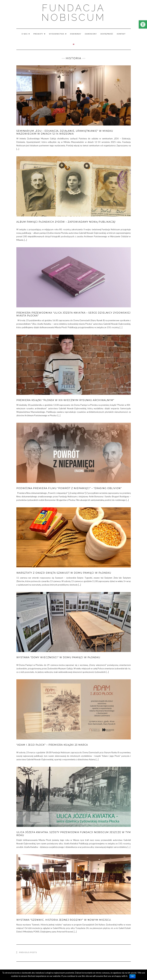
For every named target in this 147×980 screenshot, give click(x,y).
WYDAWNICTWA (58, 34)
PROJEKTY (39, 34)
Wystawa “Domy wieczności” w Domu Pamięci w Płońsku (58, 657)
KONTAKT (121, 34)
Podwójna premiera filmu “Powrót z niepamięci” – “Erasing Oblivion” (69, 488)
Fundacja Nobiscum (73, 13)
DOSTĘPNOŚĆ (107, 34)
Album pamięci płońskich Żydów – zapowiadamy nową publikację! (66, 222)
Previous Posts (28, 952)
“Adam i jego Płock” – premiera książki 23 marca (52, 745)
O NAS (26, 34)
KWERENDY (76, 34)
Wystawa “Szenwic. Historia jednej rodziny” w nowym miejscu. (64, 920)
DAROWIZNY (91, 34)
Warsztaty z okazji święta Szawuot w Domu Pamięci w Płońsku (64, 573)
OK (132, 976)
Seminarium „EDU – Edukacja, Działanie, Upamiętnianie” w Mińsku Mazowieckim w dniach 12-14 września (65, 132)
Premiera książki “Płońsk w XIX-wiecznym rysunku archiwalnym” (65, 400)
